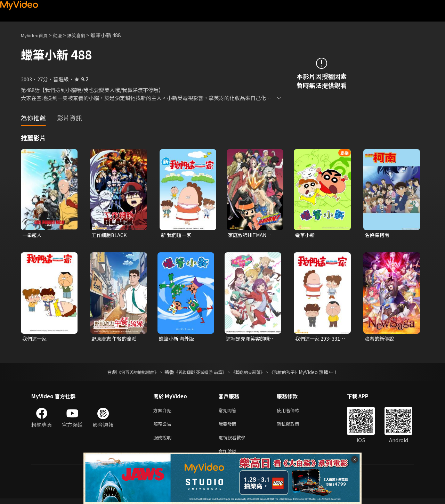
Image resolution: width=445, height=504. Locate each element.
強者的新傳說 (380, 339)
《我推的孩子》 (294, 373)
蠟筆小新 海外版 (178, 339)
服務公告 (164, 427)
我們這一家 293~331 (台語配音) (318, 340)
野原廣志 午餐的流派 (115, 339)
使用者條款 (294, 412)
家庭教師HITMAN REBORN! (249, 235)
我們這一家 (35, 339)
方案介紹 (164, 412)
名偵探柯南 (378, 235)
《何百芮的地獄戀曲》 (128, 373)
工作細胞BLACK (110, 235)
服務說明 (164, 441)
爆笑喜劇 (84, 35)
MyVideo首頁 (37, 35)
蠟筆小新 (306, 235)
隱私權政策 (294, 427)
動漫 (63, 35)
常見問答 (229, 412)
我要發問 (229, 427)
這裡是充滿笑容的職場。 (249, 340)
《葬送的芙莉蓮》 (253, 373)
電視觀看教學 (234, 441)
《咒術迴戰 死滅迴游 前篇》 (199, 373)
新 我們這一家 (177, 235)
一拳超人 (33, 235)
